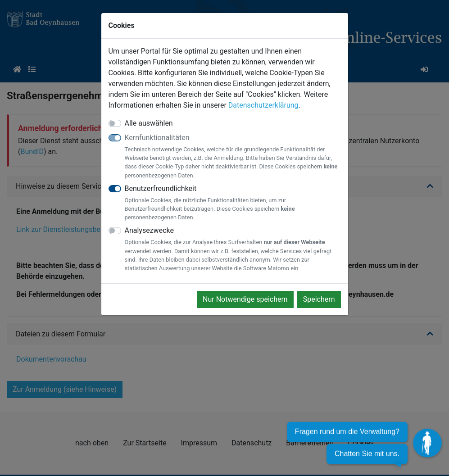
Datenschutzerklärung (263, 105)
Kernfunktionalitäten (233, 156)
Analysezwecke (233, 249)
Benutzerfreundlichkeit (233, 203)
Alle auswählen (149, 123)
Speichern (319, 299)
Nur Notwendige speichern (245, 299)
